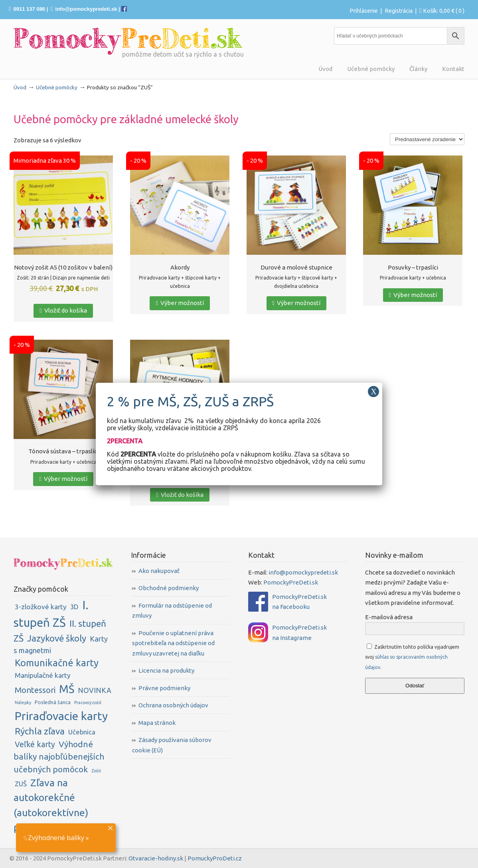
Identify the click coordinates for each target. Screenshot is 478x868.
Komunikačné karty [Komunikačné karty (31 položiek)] (57, 663)
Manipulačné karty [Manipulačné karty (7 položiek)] (43, 675)
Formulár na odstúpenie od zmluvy (172, 611)
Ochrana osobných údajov (173, 705)
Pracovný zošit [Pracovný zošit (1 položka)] (88, 703)
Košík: (444, 11)
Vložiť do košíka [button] (63, 310)
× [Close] (110, 827)
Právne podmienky (164, 688)
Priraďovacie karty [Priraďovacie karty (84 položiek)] (61, 716)
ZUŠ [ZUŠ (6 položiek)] (21, 784)
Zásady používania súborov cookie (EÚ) (172, 745)
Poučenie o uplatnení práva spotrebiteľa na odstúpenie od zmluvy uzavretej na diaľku (173, 643)
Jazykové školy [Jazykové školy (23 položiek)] (57, 638)
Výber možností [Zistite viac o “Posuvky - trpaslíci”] (413, 295)
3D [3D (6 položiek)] (74, 607)
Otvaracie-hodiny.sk (156, 858)
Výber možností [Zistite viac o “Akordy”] (180, 303)
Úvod (20, 87)
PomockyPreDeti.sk (291, 582)
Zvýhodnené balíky (54, 838)
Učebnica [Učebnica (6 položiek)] (82, 732)
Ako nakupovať (159, 571)
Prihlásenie (364, 11)
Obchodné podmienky (169, 588)
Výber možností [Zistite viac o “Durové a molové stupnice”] (296, 303)
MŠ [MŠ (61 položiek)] (67, 689)
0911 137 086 (30, 9)
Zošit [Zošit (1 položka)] (96, 771)
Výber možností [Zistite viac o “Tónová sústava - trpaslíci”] (63, 479)
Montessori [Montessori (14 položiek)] (35, 690)
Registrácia (399, 11)
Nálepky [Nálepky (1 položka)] (23, 703)
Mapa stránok (157, 723)
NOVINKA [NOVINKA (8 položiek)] (95, 690)
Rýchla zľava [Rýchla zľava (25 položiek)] (40, 731)
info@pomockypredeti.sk (86, 9)
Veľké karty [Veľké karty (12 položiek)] (35, 744)
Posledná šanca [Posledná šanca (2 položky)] (53, 702)
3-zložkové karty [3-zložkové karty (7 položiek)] (41, 607)
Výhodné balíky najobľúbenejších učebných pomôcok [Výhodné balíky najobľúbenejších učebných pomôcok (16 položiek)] (59, 757)
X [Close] (373, 392)
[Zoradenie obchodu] (427, 139)
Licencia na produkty (166, 670)
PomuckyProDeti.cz (215, 858)
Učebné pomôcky (57, 87)
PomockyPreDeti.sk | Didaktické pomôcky (128, 41)
